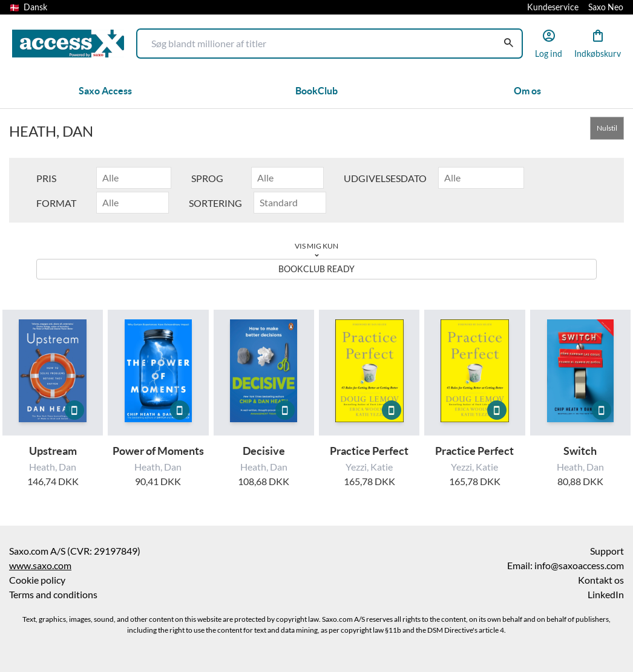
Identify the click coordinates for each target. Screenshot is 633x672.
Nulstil (607, 128)
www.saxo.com (40, 566)
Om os (527, 91)
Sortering (215, 203)
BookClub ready (316, 269)
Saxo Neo (606, 7)
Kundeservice (553, 7)
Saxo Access (105, 91)
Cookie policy (37, 580)
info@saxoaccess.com (579, 566)
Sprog (207, 178)
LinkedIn (606, 595)
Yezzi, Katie (369, 467)
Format (56, 203)
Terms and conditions (53, 595)
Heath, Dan (53, 467)
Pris (46, 178)
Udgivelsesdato (385, 178)
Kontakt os (601, 580)
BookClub (316, 91)
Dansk (28, 7)
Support (607, 551)
